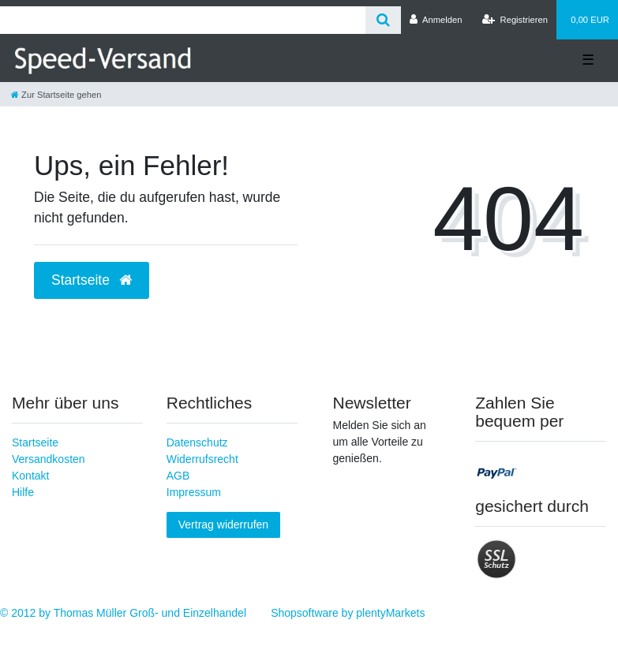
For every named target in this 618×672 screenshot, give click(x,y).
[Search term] (183, 20)
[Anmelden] (436, 20)
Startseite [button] (92, 280)
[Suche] (383, 20)
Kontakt (30, 476)
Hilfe (23, 492)
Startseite (35, 442)
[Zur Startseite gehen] (56, 95)
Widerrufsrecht (202, 459)
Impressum (194, 492)
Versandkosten (49, 459)
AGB (178, 476)
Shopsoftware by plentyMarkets (348, 613)
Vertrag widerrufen (223, 525)
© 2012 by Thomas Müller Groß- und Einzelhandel (123, 613)
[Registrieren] (515, 20)
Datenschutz (197, 442)
